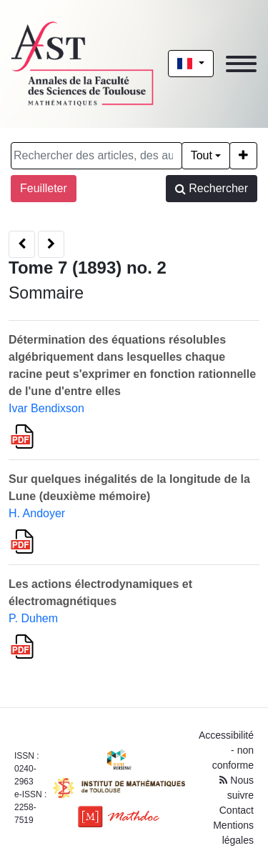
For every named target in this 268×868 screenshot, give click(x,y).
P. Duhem (33, 618)
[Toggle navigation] (241, 64)
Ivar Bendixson (46, 408)
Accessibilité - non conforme (226, 750)
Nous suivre (237, 788)
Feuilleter (44, 188)
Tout (202, 155)
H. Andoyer (37, 513)
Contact (237, 810)
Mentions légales (233, 833)
